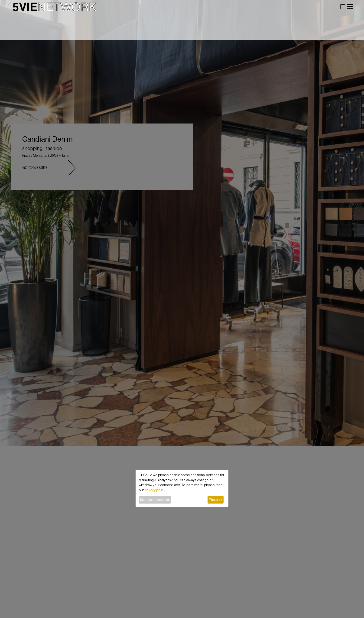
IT (342, 7)
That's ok (215, 500)
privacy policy (155, 490)
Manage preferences (155, 500)
